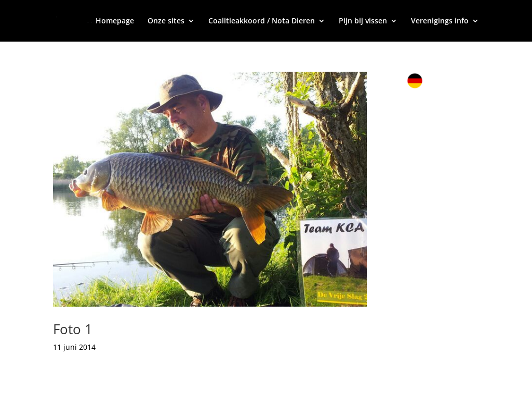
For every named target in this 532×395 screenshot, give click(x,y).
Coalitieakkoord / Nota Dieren (262, 21)
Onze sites (166, 21)
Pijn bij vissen (363, 21)
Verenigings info (440, 21)
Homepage (115, 21)
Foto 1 (73, 329)
